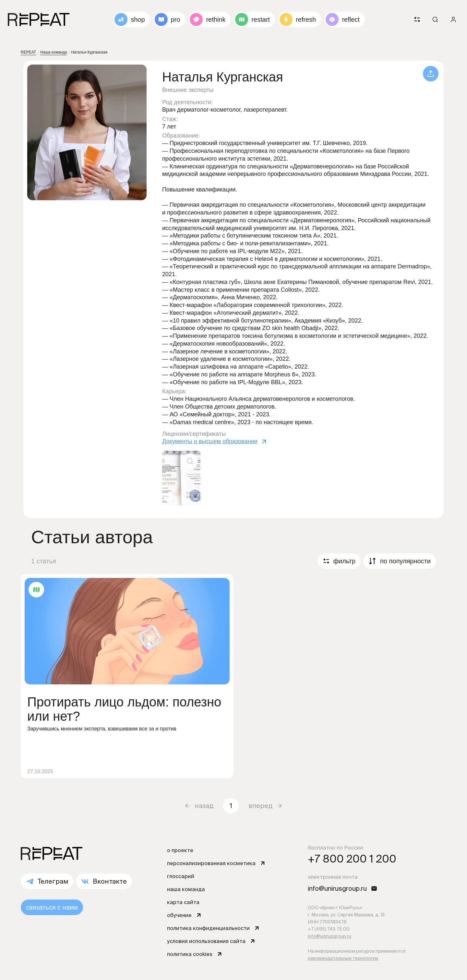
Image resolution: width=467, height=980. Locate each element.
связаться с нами (52, 907)
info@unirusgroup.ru (329, 936)
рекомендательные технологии (343, 958)
